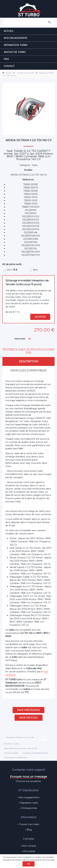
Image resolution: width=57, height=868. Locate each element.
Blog (29, 830)
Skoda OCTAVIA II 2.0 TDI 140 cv (29, 140)
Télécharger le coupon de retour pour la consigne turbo (28, 351)
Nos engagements (29, 797)
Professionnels (29, 808)
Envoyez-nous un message (28, 777)
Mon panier (29, 851)
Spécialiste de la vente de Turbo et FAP (21, 748)
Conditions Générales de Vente (35, 753)
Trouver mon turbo (29, 824)
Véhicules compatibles (29, 370)
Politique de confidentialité (16, 757)
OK (28, 864)
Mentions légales (11, 753)
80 (13, 312)
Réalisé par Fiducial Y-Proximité (20, 737)
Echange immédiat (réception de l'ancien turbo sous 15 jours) (27, 282)
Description (28, 361)
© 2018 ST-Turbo (12, 744)
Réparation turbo (29, 803)
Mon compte (29, 846)
